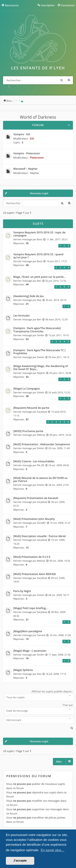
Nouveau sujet (39, 193)
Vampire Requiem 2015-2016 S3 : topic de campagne (39, 234)
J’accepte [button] (20, 861)
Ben (39, 281)
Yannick (41, 635)
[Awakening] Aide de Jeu (29, 296)
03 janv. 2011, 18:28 (60, 373)
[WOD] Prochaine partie (28, 431)
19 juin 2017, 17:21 (57, 261)
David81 (41, 523)
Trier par (38, 709)
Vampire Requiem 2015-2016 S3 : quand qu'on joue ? (38, 256)
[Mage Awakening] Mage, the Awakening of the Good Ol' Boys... (41, 368)
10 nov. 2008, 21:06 (60, 635)
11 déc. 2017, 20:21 (57, 239)
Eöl (32, 138)
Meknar (41, 435)
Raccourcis (12, 5)
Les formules (22, 316)
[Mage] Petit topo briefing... (31, 608)
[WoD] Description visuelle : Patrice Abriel (40, 536)
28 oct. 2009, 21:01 (59, 485)
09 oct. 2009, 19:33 (60, 561)
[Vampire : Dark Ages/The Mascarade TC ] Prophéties (39, 352)
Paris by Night (22, 591)
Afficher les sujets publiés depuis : (38, 695)
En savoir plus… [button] (53, 850)
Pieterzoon (37, 158)
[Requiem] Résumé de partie (31, 408)
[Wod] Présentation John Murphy (34, 519)
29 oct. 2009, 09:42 (59, 465)
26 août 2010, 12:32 (59, 393)
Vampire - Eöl (22, 134)
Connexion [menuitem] (68, 5)
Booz (40, 239)
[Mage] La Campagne (27, 389)
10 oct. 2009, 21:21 (60, 523)
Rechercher (62, 80)
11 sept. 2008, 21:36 (59, 655)
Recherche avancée (69, 80)
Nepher (35, 173)
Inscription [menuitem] (48, 5)
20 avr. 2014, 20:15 (56, 300)
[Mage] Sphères (23, 670)
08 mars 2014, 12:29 (57, 320)
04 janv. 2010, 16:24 (60, 435)
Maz (39, 300)
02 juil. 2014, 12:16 (56, 281)
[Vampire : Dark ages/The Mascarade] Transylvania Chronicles (37, 330)
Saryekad (42, 412)
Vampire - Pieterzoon (27, 153)
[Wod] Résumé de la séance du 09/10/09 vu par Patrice (40, 480)
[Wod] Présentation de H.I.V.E (32, 557)
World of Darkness (38, 117)
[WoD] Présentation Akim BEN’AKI (35, 574)
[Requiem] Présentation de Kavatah (36, 498)
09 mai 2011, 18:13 (59, 357)
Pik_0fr (41, 465)
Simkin (41, 335)
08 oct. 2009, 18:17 (59, 595)
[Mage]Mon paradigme (28, 631)
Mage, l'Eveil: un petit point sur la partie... (40, 277)
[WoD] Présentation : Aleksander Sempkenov (42, 444)
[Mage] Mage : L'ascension (30, 651)
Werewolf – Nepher (26, 169)
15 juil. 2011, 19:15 (59, 335)
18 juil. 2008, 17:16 (56, 674)
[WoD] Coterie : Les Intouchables (34, 461)
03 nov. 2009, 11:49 (59, 448)
